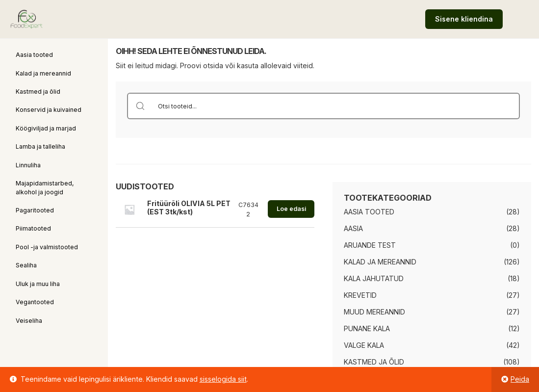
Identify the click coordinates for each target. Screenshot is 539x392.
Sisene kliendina (464, 19)
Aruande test (370, 245)
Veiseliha (29, 321)
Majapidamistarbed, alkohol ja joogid (45, 187)
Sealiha (26, 265)
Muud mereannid (374, 312)
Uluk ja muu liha (38, 284)
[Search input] (336, 106)
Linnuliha (28, 165)
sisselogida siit (223, 379)
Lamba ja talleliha (40, 146)
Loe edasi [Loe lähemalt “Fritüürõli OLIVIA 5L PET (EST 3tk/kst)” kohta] (291, 209)
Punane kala (367, 328)
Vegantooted (35, 302)
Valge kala (364, 345)
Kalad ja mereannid (43, 73)
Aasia (353, 228)
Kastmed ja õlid (38, 91)
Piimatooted (33, 228)
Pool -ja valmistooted (47, 247)
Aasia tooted (34, 55)
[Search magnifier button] (140, 106)
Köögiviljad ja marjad (46, 128)
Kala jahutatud (374, 278)
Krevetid (360, 295)
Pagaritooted (35, 210)
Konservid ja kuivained (49, 110)
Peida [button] (520, 379)
